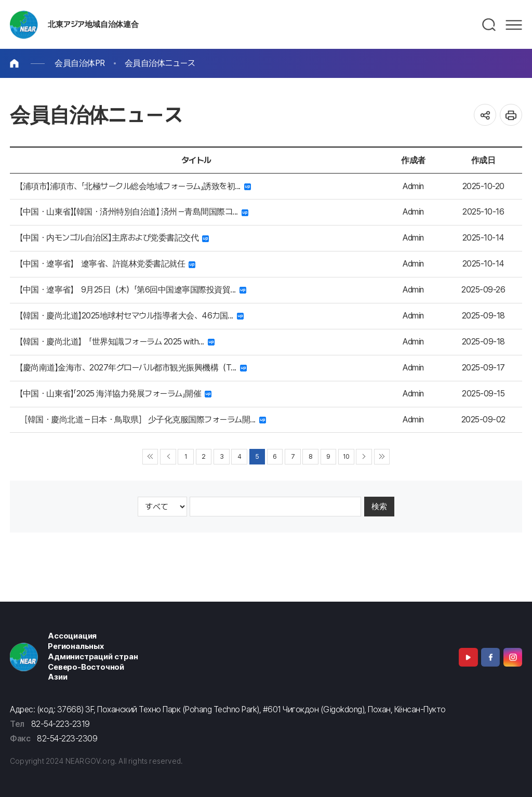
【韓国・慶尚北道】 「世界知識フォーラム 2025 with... (117, 342)
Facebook (490, 657)
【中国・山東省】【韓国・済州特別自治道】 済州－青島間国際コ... (134, 212)
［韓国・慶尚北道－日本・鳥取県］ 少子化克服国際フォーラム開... (143, 420)
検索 (379, 507)
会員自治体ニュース (160, 63)
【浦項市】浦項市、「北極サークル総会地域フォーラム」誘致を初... (135, 186)
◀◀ (150, 457)
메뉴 (514, 25)
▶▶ (382, 457)
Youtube (468, 657)
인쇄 (511, 115)
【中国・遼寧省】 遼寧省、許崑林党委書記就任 (108, 264)
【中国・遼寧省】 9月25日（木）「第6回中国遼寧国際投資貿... (133, 290)
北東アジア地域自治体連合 (93, 24)
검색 (489, 25)
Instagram (513, 657)
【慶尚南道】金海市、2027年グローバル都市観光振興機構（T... (133, 368)
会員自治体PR (80, 63)
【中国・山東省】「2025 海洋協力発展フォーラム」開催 (116, 394)
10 (346, 456)
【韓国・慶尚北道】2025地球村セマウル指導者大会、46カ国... (132, 316)
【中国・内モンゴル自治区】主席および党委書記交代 (114, 238)
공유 (485, 115)
